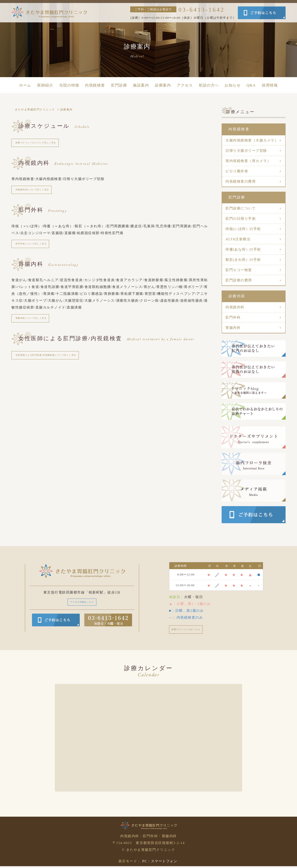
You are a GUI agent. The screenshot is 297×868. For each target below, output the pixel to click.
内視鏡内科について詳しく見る (40, 193)
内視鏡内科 (235, 307)
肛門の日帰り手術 (241, 219)
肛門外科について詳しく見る (39, 250)
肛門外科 (233, 317)
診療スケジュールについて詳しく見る (46, 144)
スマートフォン (164, 863)
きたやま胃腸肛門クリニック (35, 110)
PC (145, 863)
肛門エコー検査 (239, 270)
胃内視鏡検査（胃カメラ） (248, 161)
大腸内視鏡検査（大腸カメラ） (252, 140)
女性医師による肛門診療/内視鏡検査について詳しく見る (60, 365)
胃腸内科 (233, 328)
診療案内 (66, 110)
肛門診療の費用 (239, 280)
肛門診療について (241, 208)
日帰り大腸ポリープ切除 (246, 151)
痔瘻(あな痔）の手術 (243, 249)
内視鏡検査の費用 (241, 181)
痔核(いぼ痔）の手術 (243, 229)
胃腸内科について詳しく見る (39, 326)
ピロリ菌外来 (237, 171)
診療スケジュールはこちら (193, 631)
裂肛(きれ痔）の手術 (243, 260)
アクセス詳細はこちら (82, 603)
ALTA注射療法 (238, 239)
